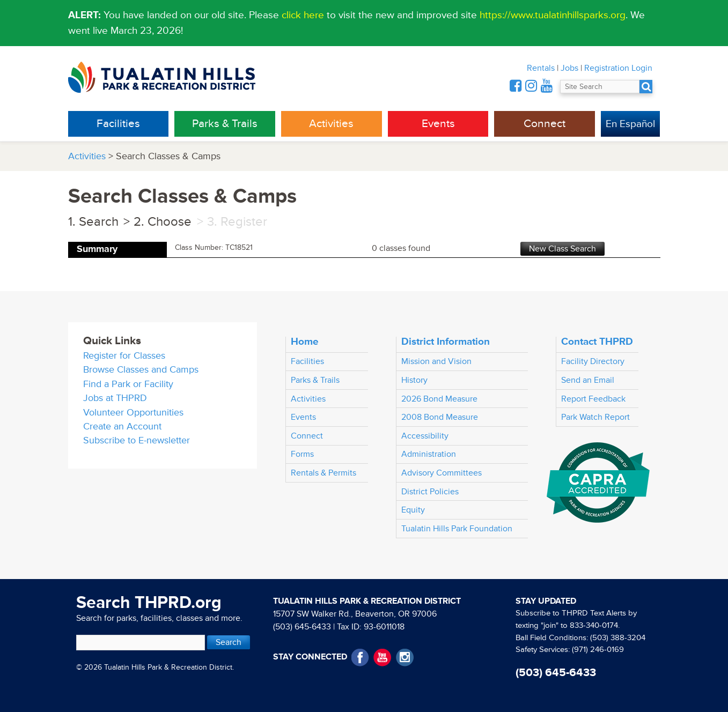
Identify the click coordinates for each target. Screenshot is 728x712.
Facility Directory (593, 361)
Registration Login (618, 68)
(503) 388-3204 (618, 638)
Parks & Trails (225, 124)
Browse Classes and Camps (141, 370)
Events (438, 124)
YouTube (382, 658)
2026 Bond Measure (439, 399)
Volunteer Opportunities (133, 413)
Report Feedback (593, 399)
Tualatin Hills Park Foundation (457, 529)
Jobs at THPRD (115, 398)
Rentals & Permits (323, 473)
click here (303, 15)
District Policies (430, 492)
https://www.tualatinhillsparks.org (553, 15)
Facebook (360, 658)
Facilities (118, 124)
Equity (413, 510)
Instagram (405, 658)
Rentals (541, 68)
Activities (331, 124)
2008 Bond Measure (440, 417)
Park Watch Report (595, 417)
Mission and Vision (436, 361)
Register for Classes (124, 356)
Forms (302, 454)
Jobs (569, 68)
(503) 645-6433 (302, 627)
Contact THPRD (597, 342)
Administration (429, 454)
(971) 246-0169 (598, 650)
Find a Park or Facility (128, 384)
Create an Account (122, 427)
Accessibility (425, 436)
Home (305, 342)
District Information (446, 342)
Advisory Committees (442, 473)
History (414, 380)
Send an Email (588, 380)
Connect (545, 124)
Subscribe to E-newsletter (137, 440)
